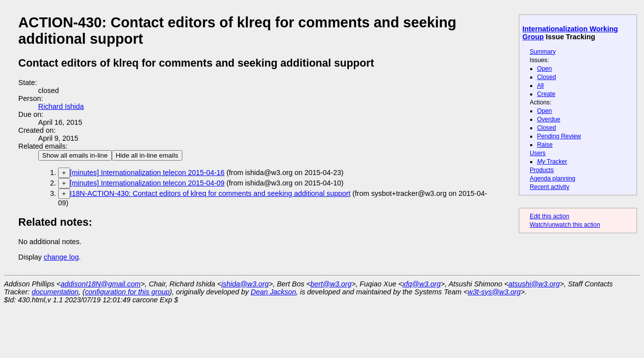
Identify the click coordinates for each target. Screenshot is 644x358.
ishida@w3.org (245, 284)
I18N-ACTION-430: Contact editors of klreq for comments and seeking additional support (210, 193)
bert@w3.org (331, 284)
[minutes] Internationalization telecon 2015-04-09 (147, 183)
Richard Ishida (61, 106)
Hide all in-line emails (147, 155)
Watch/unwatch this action (565, 225)
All (541, 86)
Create (546, 94)
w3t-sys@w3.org (494, 292)
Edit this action (550, 216)
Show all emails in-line (75, 155)
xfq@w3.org (422, 284)
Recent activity (550, 187)
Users (538, 153)
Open (545, 69)
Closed (547, 77)
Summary (543, 52)
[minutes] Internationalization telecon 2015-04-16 (147, 173)
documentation (55, 292)
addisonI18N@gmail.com (101, 284)
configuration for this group (127, 292)
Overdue (549, 119)
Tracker (552, 162)
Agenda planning (553, 179)
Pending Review (559, 136)
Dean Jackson (274, 292)
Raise (545, 145)
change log (61, 257)
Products (542, 170)
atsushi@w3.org (534, 284)
